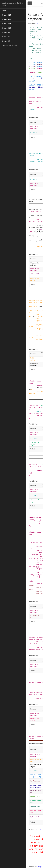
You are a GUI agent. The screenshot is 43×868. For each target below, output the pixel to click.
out (31, 581)
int (37, 153)
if (37, 230)
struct (38, 97)
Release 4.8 (6, 37)
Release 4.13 (6, 15)
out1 (31, 585)
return (39, 107)
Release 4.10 (6, 28)
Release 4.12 (6, 19)
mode (41, 240)
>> (30, 236)
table (39, 215)
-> (30, 109)
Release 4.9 (6, 32)
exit (39, 524)
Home (4, 11)
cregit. (40, 867)
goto (38, 593)
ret (41, 550)
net (37, 24)
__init (32, 542)
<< (33, 240)
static (32, 97)
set (32, 155)
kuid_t (39, 319)
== (39, 161)
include (33, 62)
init (39, 522)
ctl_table (33, 306)
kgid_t (37, 310)
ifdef (32, 77)
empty (35, 567)
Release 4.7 (6, 41)
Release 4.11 (6, 24)
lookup (40, 385)
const (39, 641)
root (35, 103)
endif (32, 81)
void (37, 300)
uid (32, 310)
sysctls (34, 109)
